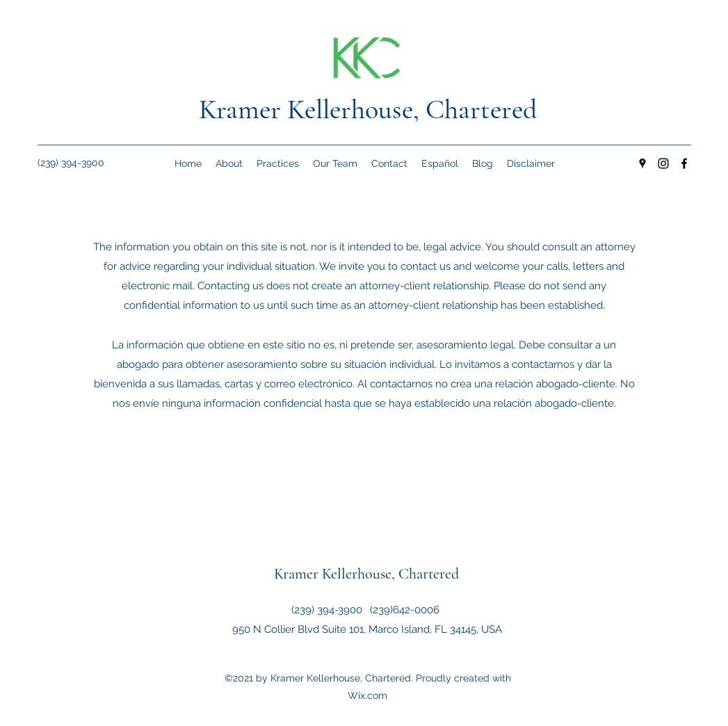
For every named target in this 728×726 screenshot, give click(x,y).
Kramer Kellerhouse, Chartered (368, 109)
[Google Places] (642, 163)
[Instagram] (663, 163)
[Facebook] (684, 163)
